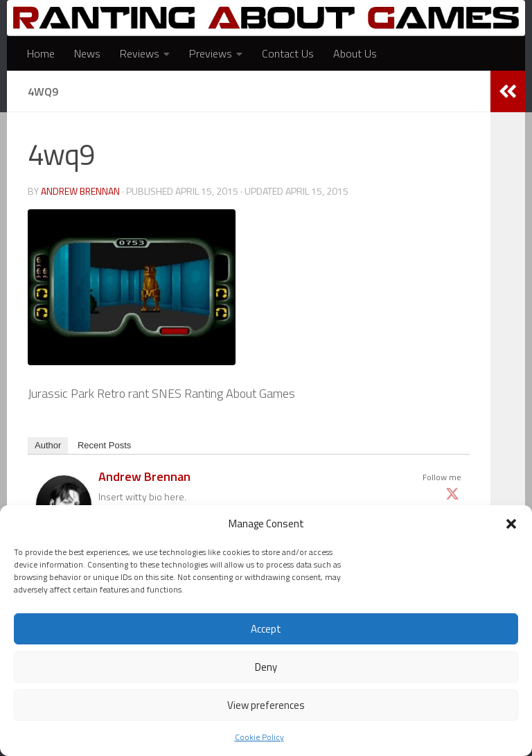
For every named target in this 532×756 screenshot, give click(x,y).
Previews (211, 53)
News (87, 53)
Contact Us (288, 53)
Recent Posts (104, 445)
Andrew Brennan (81, 191)
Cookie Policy (259, 737)
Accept (266, 629)
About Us (355, 53)
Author (48, 445)
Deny (266, 667)
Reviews (140, 53)
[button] (511, 524)
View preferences (266, 705)
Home (41, 53)
